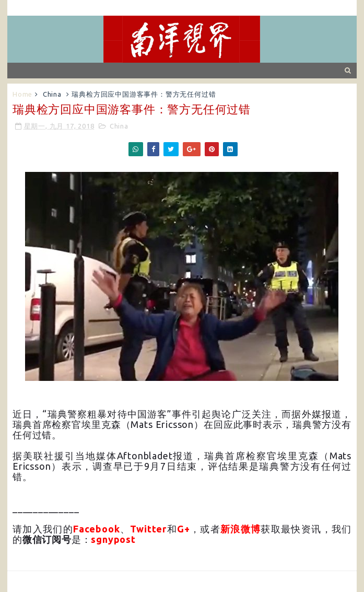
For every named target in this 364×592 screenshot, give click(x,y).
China (52, 94)
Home (22, 94)
